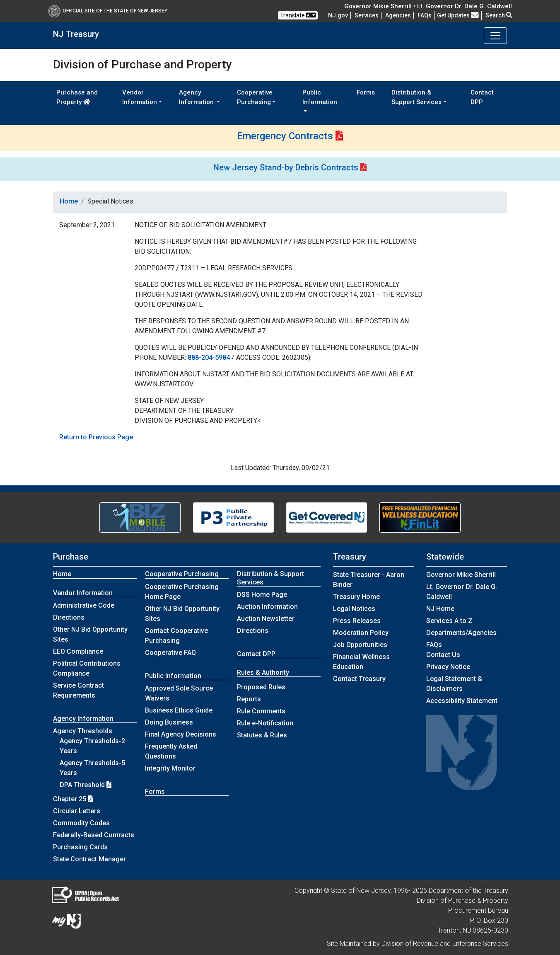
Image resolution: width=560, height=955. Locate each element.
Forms (366, 92)
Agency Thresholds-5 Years (92, 768)
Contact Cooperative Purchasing (176, 636)
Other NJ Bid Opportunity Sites (90, 634)
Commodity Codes (81, 823)
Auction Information (267, 607)
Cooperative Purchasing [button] (255, 97)
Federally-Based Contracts (94, 835)
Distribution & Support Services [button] (416, 97)
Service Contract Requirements (78, 690)
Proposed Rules (261, 687)
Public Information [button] (320, 97)
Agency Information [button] (197, 97)
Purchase (71, 557)
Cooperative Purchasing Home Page (182, 592)
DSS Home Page (262, 595)
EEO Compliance (78, 651)
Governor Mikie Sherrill (461, 575)
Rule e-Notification (265, 723)
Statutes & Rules (262, 735)
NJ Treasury (76, 34)
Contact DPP (482, 97)
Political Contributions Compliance (87, 668)
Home (69, 201)
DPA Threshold (86, 785)
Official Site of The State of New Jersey (108, 11)
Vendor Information (83, 593)
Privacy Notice (448, 667)
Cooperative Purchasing (182, 574)
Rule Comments (261, 711)
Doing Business (169, 722)
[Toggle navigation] (495, 36)
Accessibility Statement (462, 701)
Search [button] (499, 15)
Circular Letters (77, 811)
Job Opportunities (360, 645)
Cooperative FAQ (170, 653)
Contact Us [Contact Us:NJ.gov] (443, 655)
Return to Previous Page (96, 437)
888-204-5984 (209, 358)
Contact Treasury (359, 679)
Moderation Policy (361, 633)
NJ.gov (338, 15)
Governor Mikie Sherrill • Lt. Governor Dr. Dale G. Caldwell (428, 6)
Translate (298, 15)
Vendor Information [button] (140, 97)
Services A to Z (449, 621)
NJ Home (440, 609)
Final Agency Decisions (181, 734)
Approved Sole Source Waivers (179, 693)
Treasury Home (356, 597)
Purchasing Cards (80, 847)
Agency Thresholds (83, 731)
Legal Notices (354, 609)
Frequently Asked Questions (171, 751)
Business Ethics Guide (179, 710)
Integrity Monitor (170, 768)
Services (367, 15)
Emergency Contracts (285, 136)
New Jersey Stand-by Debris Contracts (286, 167)
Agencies (398, 15)
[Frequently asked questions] (425, 15)
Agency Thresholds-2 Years (92, 746)
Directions (69, 617)
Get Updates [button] (458, 15)
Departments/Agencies (461, 633)
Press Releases (357, 621)
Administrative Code (84, 605)
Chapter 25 (73, 799)
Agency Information (83, 719)
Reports (249, 699)
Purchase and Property (77, 97)
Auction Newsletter (266, 619)
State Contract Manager (89, 859)
